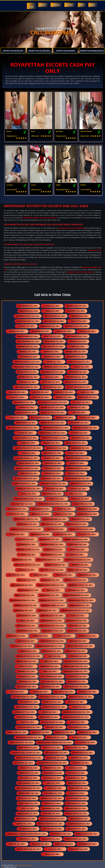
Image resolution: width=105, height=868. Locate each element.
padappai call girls (64, 575)
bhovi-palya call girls (27, 798)
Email (93, 5)
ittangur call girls (79, 433)
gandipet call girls (52, 443)
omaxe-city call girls (29, 768)
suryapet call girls (26, 326)
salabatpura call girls (83, 504)
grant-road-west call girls (21, 742)
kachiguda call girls (17, 636)
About (43, 5)
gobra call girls (27, 722)
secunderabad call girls (52, 555)
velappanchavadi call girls (76, 661)
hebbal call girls (51, 661)
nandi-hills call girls (52, 702)
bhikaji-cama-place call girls (76, 666)
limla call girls (79, 413)
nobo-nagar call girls (29, 311)
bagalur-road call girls (76, 748)
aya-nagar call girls (52, 778)
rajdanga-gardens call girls (85, 428)
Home (31, 7)
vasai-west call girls (41, 732)
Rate (82, 5)
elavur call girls (17, 397)
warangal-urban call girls (53, 605)
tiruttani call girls (41, 397)
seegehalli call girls (78, 341)
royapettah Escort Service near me (80, 272)
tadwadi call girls (24, 824)
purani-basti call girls (28, 524)
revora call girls (40, 692)
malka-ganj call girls (56, 737)
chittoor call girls (77, 773)
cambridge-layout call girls (56, 367)
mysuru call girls (17, 331)
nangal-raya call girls (25, 595)
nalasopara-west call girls (52, 626)
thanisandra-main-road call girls (52, 763)
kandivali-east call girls (52, 798)
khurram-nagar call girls (78, 468)
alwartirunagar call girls (79, 824)
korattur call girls (52, 336)
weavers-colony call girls (29, 550)
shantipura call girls (81, 438)
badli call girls (55, 656)
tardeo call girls (41, 575)
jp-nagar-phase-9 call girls (26, 478)
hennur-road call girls (76, 651)
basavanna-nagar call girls (76, 671)
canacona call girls (17, 392)
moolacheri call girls (52, 651)
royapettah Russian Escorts (92, 51)
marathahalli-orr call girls (27, 519)
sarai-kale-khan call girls (79, 362)
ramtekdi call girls (41, 392)
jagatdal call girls (17, 844)
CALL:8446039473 (53, 33)
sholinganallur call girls (53, 372)
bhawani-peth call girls (81, 484)
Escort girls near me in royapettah (71, 228)
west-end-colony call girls (52, 570)
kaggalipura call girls (78, 788)
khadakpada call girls (50, 687)
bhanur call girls (51, 352)
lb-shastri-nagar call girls (54, 707)
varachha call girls (56, 529)
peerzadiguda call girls (76, 377)
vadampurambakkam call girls (50, 646)
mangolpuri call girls (77, 783)
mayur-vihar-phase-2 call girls (80, 646)
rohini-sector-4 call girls (76, 382)
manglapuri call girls (77, 682)
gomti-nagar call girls (76, 803)
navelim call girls (77, 793)
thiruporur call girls (78, 372)
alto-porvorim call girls (52, 676)
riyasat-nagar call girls (29, 463)
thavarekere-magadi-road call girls (53, 504)
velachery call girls (55, 489)
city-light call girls (81, 402)
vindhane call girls (26, 570)
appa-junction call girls (53, 347)
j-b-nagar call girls (26, 539)
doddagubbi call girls (81, 448)
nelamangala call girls (24, 402)
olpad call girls (77, 616)
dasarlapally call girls (50, 595)
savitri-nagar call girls (77, 798)
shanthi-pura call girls (77, 524)
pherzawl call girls (80, 565)
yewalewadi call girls (51, 839)
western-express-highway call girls (22, 428)
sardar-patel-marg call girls (54, 438)
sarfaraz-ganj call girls (76, 306)
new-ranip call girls (78, 626)
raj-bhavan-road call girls (28, 321)
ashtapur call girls (26, 641)
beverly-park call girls (17, 732)
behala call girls (52, 854)
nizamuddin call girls (24, 763)
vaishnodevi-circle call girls (28, 316)
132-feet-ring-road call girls (29, 849)
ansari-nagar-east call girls (78, 478)
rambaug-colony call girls (27, 468)
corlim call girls (17, 692)
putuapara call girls (78, 656)
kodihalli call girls (52, 803)
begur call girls (77, 555)
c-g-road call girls (88, 534)
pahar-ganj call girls (79, 819)
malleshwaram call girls (29, 783)
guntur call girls (77, 722)
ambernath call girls (52, 768)
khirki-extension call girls (25, 484)
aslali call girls (52, 377)
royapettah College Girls (39, 51)
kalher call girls (54, 362)
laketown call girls (52, 814)
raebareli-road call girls (76, 580)
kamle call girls (80, 707)
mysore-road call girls (27, 372)
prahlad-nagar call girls (76, 814)
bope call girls (28, 808)
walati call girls (29, 494)
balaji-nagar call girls (54, 341)
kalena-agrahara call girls (55, 519)
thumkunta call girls (64, 392)
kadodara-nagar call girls (27, 458)
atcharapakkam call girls (24, 697)
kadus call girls (26, 666)
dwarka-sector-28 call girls (29, 656)
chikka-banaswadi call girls (52, 641)
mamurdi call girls (78, 407)
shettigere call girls (29, 778)
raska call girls (76, 494)
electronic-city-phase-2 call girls (53, 402)
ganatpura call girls (52, 453)
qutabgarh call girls (29, 702)
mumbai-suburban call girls (76, 539)
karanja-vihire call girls (76, 352)
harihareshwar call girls (52, 621)
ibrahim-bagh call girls (50, 326)
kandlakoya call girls (81, 519)
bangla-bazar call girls (76, 443)
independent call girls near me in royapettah (40, 218)
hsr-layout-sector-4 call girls (28, 565)
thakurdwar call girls (17, 509)
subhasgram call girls (79, 849)
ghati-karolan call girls (77, 336)
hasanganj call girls (27, 544)
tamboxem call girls (88, 732)
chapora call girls (88, 331)
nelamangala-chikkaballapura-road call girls (27, 834)
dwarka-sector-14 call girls (29, 489)
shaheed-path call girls (29, 773)
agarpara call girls (27, 382)
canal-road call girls (78, 544)
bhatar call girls (80, 737)
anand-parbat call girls (29, 793)
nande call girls (52, 311)
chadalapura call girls (26, 413)
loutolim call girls (53, 463)
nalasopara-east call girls (76, 687)
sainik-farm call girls (49, 717)
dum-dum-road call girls (76, 808)
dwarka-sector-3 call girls (52, 407)
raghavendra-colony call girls (29, 737)
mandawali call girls (24, 610)
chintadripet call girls (79, 423)
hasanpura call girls (41, 331)
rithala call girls (88, 418)
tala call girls (55, 849)
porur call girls (78, 347)
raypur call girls (78, 550)
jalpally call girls (76, 453)
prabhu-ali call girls (64, 844)
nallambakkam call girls (22, 585)
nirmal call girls (27, 621)
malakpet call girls (55, 727)
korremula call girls (88, 636)
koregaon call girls (41, 844)
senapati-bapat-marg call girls (51, 585)
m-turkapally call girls (61, 834)
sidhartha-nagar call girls (81, 697)
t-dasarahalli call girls (22, 646)
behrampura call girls (76, 357)
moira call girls (88, 392)
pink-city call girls (79, 321)
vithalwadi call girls (51, 580)
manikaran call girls (28, 682)
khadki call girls (64, 509)
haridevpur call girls (88, 575)
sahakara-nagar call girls (52, 544)
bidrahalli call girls (28, 352)
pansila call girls (17, 418)
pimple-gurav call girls (28, 803)
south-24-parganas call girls (52, 819)
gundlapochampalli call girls (27, 362)
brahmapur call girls (50, 666)
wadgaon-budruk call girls (78, 458)
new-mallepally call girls (52, 616)
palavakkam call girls (52, 494)
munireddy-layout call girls (81, 585)
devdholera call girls (41, 534)
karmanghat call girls (27, 687)
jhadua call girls (77, 463)
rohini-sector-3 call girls (87, 834)
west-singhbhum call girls (29, 341)
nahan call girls (76, 768)
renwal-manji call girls (56, 565)
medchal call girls (76, 702)
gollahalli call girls (27, 580)
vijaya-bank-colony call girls (52, 697)
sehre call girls (53, 590)
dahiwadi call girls (52, 473)
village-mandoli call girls (26, 438)
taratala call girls (76, 473)
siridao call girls (57, 499)
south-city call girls (52, 748)
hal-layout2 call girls (64, 692)
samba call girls (28, 443)
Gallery (70, 5)
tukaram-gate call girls (56, 448)
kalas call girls (54, 783)
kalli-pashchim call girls (52, 682)
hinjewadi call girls (28, 651)
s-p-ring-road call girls (77, 676)
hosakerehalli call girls (28, 631)
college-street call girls (23, 504)
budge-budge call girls (26, 819)
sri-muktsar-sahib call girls (78, 387)
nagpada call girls (52, 458)
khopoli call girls (64, 331)
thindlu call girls (28, 555)
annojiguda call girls (26, 626)
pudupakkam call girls (52, 387)
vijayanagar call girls (56, 758)
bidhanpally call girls (88, 509)
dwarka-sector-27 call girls (52, 423)
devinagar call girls (28, 829)
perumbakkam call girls (29, 590)
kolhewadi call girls (54, 550)
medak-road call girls (88, 397)
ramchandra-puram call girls (26, 367)
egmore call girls (49, 712)
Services (56, 5)
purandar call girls (79, 758)
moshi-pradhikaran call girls (77, 595)
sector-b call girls (17, 575)
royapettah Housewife (66, 51)
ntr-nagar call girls (78, 727)
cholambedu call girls (53, 773)
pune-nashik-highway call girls (55, 428)
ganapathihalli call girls (76, 839)
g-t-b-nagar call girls (86, 742)
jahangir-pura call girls (28, 347)
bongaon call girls (52, 357)
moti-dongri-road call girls (29, 788)
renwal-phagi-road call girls (50, 824)
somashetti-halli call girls (76, 326)
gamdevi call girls (27, 407)
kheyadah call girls (76, 590)
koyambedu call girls (88, 844)
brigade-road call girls (27, 661)
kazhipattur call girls (28, 377)
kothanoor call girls (27, 616)
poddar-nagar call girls (83, 753)
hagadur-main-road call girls (81, 600)
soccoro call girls (64, 534)
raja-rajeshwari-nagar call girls (29, 499)
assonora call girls (27, 676)
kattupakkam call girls (28, 306)
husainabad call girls (51, 808)
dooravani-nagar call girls (29, 727)
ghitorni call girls (53, 468)
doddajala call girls (80, 499)
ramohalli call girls (88, 692)
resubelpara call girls (64, 732)
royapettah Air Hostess (13, 51)
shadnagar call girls (41, 509)
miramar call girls (64, 397)
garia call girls (29, 453)
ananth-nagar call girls (28, 336)
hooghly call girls (78, 489)
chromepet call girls (76, 311)
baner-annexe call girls (80, 605)
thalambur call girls (53, 793)
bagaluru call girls (78, 641)
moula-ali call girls (64, 514)
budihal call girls (17, 534)
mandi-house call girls (28, 748)
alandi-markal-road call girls (52, 433)
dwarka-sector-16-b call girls (29, 758)
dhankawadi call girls (23, 560)
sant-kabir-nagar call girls (26, 387)
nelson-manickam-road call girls (76, 610)
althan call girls (25, 433)
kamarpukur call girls (77, 829)
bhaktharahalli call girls (27, 707)
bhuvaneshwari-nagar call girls (77, 712)
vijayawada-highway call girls (53, 484)
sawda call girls (64, 636)
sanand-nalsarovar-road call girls (26, 529)
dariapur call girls (81, 763)
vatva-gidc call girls (51, 382)
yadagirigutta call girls (53, 631)
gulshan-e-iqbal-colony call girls (26, 753)
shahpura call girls (27, 839)
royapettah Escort (94, 250)
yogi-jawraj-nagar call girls (49, 560)
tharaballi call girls (26, 671)
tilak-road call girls (29, 473)
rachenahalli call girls (50, 539)
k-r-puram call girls (29, 357)
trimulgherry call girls (26, 423)
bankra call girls (41, 636)
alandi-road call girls (88, 514)
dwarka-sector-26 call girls (82, 529)
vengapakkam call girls (27, 814)
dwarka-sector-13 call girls (53, 413)
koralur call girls (17, 514)
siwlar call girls (55, 788)
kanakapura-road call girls (52, 600)
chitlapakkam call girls (54, 321)
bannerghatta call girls (25, 712)
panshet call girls (82, 367)
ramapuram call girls (78, 631)
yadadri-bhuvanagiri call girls (76, 717)
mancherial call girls (48, 610)
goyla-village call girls (52, 829)
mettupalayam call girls (55, 316)
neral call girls (50, 671)
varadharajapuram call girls (23, 600)
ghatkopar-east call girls (56, 753)
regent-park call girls (78, 570)
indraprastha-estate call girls (28, 448)
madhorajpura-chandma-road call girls (55, 742)
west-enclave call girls (52, 524)
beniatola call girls (40, 514)
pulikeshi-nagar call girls (52, 722)
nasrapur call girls (25, 717)
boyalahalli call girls (52, 478)
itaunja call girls (52, 306)
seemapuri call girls (80, 316)
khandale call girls (64, 418)
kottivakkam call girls (41, 418)
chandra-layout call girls (26, 605)
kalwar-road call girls (77, 621)
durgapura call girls (76, 778)
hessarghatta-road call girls (79, 560)
